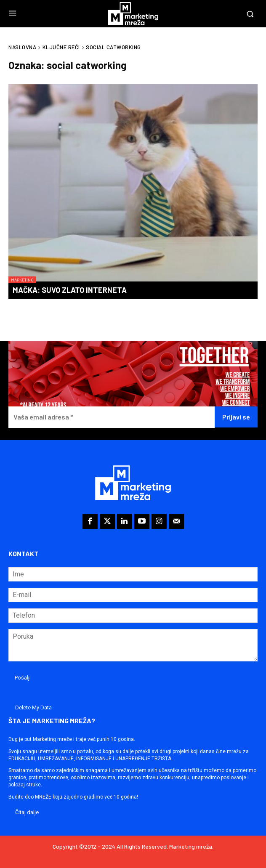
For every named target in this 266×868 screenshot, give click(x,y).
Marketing (22, 280)
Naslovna (22, 47)
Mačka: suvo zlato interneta (70, 290)
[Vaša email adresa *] (112, 417)
